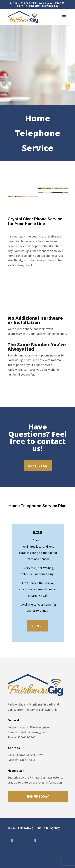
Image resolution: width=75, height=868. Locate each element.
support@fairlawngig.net (35, 727)
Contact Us (38, 466)
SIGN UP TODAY (37, 796)
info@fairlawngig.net (32, 732)
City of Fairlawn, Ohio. (43, 710)
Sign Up (37, 626)
